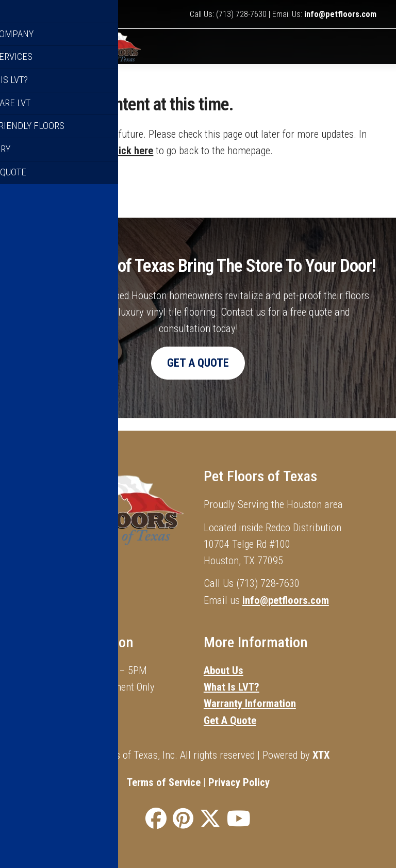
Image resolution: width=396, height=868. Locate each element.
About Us (224, 670)
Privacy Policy (239, 782)
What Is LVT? (232, 687)
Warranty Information (250, 703)
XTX (321, 755)
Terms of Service (164, 782)
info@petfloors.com (340, 14)
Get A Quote (230, 720)
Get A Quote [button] (198, 375)
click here (132, 163)
